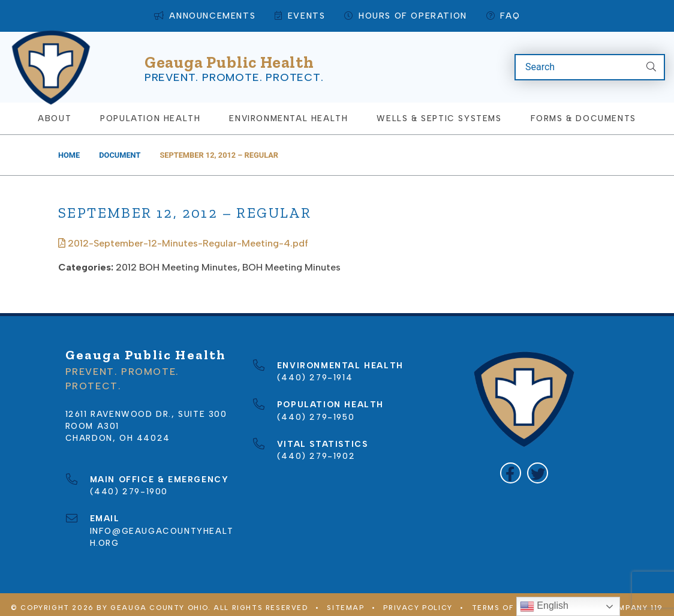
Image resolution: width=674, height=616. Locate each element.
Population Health (150, 112)
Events (300, 16)
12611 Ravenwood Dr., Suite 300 (146, 407)
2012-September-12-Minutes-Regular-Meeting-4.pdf (183, 237)
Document (120, 148)
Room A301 (92, 420)
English (544, 606)
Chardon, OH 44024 (118, 432)
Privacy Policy (418, 602)
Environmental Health (288, 112)
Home (69, 148)
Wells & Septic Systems (439, 112)
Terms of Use (503, 602)
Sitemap (345, 602)
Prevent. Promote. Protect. (234, 74)
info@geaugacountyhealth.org (162, 525)
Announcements (205, 16)
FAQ (503, 16)
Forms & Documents (583, 112)
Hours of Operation (405, 16)
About (55, 112)
